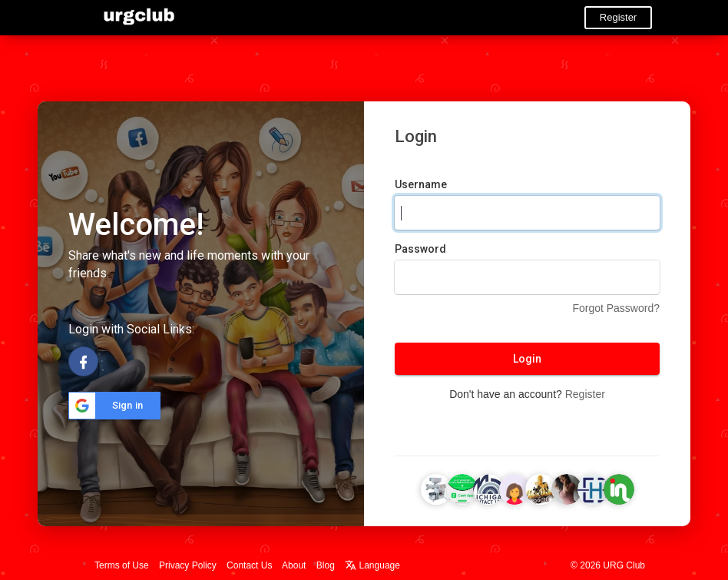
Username (421, 184)
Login (527, 359)
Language (372, 565)
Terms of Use (122, 565)
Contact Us (249, 565)
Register (618, 17)
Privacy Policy (188, 565)
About (294, 565)
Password (420, 249)
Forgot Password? (616, 308)
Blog (326, 565)
